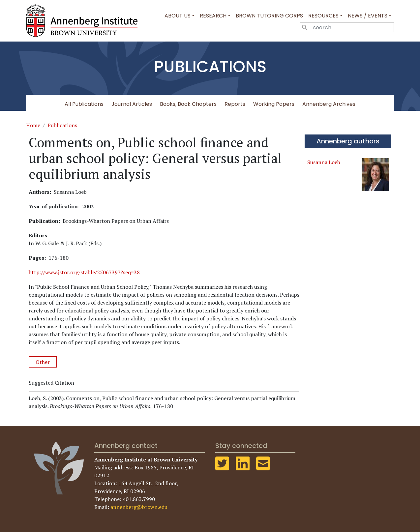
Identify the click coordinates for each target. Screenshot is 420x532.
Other (43, 362)
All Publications (84, 104)
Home (33, 125)
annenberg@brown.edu (139, 507)
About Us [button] (178, 16)
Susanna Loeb (324, 162)
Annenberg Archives (329, 104)
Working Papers (274, 104)
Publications (62, 125)
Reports (235, 104)
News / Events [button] (368, 16)
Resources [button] (323, 16)
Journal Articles (132, 104)
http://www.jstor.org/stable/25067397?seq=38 (84, 272)
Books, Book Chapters (188, 104)
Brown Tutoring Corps (269, 16)
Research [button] (213, 16)
